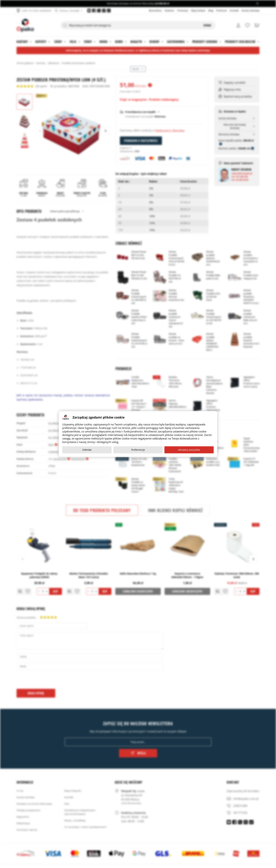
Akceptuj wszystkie (189, 450)
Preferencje (138, 450)
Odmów (87, 450)
